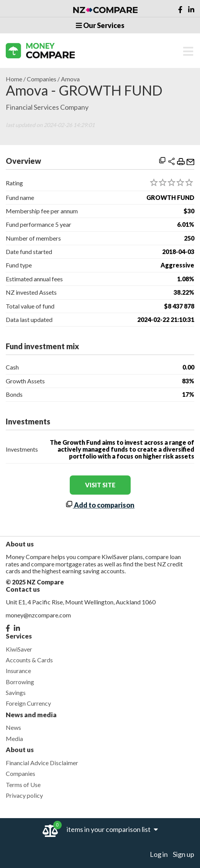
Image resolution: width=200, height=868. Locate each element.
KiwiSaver (19, 649)
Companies (42, 79)
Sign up (184, 854)
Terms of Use (23, 785)
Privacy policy (24, 795)
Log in (159, 854)
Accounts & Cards (29, 660)
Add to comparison (100, 505)
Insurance (18, 671)
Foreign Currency (28, 703)
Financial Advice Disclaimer (42, 763)
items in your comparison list (112, 829)
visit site (100, 485)
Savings (16, 692)
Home (14, 79)
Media (14, 738)
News (13, 727)
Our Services (100, 25)
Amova (70, 79)
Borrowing (20, 682)
